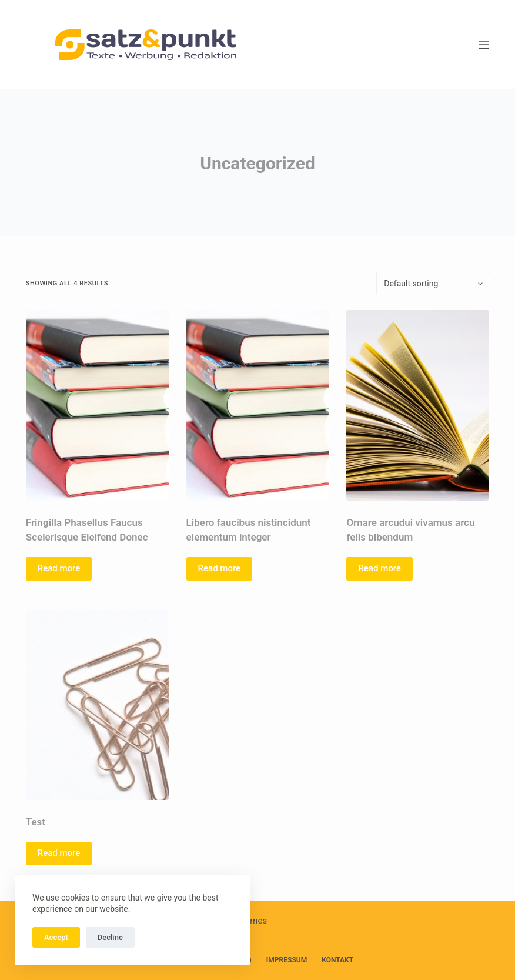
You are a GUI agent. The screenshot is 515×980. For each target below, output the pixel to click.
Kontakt (337, 960)
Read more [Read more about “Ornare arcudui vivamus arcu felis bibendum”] (379, 568)
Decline (110, 937)
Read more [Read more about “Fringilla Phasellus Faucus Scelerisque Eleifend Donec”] (59, 568)
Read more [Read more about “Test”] (59, 853)
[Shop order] (433, 284)
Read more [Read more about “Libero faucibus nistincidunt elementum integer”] (220, 568)
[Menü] (484, 45)
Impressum (287, 960)
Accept (56, 937)
